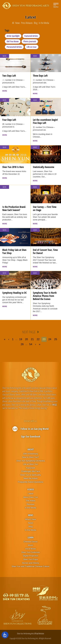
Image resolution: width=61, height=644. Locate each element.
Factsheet (30, 468)
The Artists (30, 501)
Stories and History (31, 563)
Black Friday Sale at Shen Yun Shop (14, 251)
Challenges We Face (30, 471)
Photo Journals (30, 41)
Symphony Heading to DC (15, 293)
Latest (30, 494)
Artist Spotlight (13, 36)
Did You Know (13, 41)
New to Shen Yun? (30, 457)
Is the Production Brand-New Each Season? (14, 208)
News (5, 56)
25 (56, 339)
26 (22, 344)
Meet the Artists (31, 478)
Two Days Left (9, 76)
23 (44, 339)
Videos (31, 489)
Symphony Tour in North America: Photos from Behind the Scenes (45, 296)
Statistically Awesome (44, 167)
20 (26, 339)
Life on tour (32, 47)
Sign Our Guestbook (31, 437)
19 (21, 339)
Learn (30, 537)
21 (32, 339)
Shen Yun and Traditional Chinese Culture (31, 566)
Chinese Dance (30, 542)
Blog (30, 527)
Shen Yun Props (31, 559)
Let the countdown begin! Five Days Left (45, 121)
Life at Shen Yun (30, 464)
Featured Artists (31, 36)
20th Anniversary (30, 454)
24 (50, 339)
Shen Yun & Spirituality (30, 475)
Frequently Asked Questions (30, 482)
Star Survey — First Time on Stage (45, 208)
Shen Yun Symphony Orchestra (31, 461)
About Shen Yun (31, 497)
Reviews (30, 504)
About (30, 449)
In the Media (31, 508)
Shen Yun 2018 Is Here (13, 167)
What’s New (30, 519)
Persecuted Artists (14, 47)
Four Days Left (9, 120)
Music (31, 545)
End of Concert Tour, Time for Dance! (45, 251)
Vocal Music (30, 549)
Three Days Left (40, 76)
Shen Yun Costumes (30, 552)
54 (31, 344)
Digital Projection (31, 556)
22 (38, 339)
